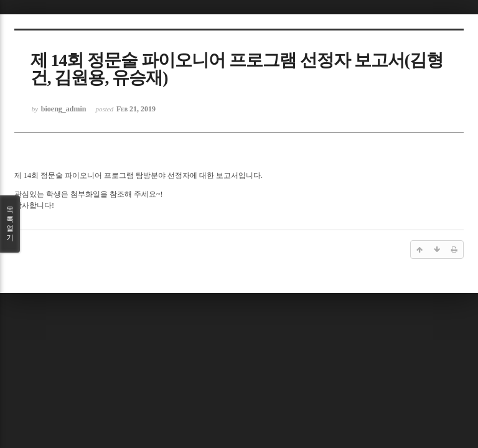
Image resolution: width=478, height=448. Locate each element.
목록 (10, 224)
